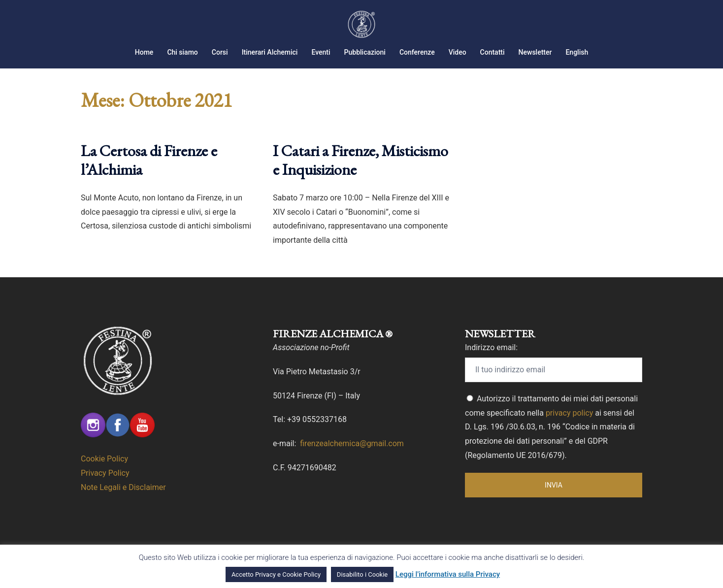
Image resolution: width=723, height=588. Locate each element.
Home (144, 52)
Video (458, 52)
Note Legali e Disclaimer (123, 487)
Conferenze (417, 52)
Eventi (321, 52)
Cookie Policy (104, 459)
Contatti (493, 52)
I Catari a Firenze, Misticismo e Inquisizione (361, 160)
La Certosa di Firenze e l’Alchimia (149, 160)
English (577, 52)
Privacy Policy (105, 473)
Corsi (220, 52)
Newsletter (535, 52)
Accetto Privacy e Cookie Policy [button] (276, 574)
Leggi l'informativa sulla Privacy (448, 574)
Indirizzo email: (491, 347)
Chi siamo (182, 52)
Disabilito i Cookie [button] (362, 574)
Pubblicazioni (365, 52)
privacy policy (569, 413)
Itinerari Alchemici (270, 52)
